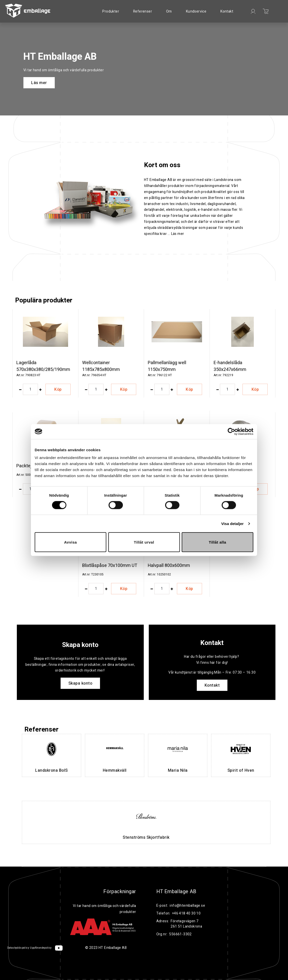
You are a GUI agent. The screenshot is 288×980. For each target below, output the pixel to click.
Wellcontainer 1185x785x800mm (101, 366)
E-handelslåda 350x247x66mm (230, 366)
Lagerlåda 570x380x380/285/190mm (43, 366)
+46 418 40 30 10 (186, 913)
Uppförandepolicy (41, 948)
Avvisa (70, 542)
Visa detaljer (232, 523)
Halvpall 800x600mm (169, 566)
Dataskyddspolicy (18, 948)
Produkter (111, 11)
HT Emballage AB (176, 892)
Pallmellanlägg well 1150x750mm (167, 366)
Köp (58, 389)
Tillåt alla (218, 542)
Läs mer (39, 83)
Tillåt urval (144, 542)
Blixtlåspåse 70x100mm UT (110, 566)
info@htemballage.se (187, 906)
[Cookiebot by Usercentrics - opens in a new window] (231, 431)
